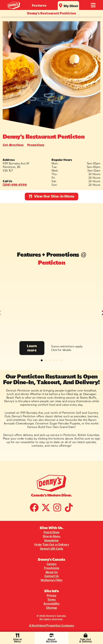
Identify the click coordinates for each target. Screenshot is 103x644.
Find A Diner (51, 532)
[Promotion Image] (51, 306)
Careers (51, 564)
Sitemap (51, 608)
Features (39, 5)
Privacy (51, 595)
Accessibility (51, 604)
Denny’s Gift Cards (51, 549)
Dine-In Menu (51, 536)
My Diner (71, 6)
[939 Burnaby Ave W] (51, 225)
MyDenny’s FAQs (51, 580)
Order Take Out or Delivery (51, 545)
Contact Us (51, 576)
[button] (42, 360)
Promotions (36, 145)
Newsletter (51, 540)
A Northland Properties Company (52, 625)
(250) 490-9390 (15, 185)
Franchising (52, 568)
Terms (51, 600)
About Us (51, 572)
